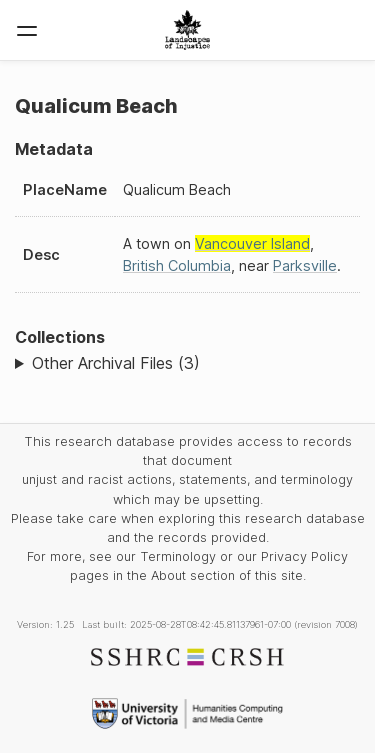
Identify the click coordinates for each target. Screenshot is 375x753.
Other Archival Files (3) (116, 363)
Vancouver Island (252, 243)
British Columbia (177, 265)
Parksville (305, 265)
